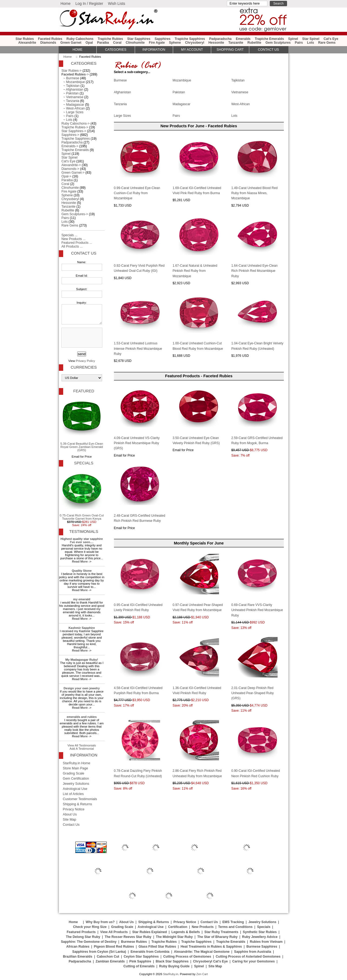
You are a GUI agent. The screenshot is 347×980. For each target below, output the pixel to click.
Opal (89, 43)
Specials (84, 463)
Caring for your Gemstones (253, 961)
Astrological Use (75, 789)
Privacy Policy (85, 361)
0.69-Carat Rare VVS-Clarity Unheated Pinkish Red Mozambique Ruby (257, 610)
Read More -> (82, 561)
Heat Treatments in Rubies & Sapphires (211, 947)
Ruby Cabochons (80, 39)
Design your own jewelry (82, 688)
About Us (70, 814)
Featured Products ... (77, 243)
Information (154, 50)
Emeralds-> (70, 146)
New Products (203, 927)
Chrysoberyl (195, 43)
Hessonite (216, 43)
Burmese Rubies (134, 942)
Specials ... (70, 235)
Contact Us (84, 253)
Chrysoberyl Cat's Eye (210, 961)
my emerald (82, 599)
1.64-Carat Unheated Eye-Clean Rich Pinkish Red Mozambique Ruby (254, 271)
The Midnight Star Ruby (174, 937)
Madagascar (181, 104)
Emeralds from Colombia (150, 952)
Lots (311, 43)
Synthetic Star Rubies (260, 932)
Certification (178, 927)
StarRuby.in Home (77, 763)
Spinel (293, 39)
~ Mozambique (73, 82)
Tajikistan (238, 80)
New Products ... (74, 239)
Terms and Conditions (235, 927)
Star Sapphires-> (74, 131)
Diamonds (48, 43)
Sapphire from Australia (253, 952)
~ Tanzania (70, 101)
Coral (117, 43)
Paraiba (103, 43)
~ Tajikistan (71, 86)
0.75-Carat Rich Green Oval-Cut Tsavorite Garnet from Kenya (82, 494)
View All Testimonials (82, 745)
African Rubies (78, 947)
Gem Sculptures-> (75, 214)
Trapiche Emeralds (269, 39)
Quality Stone (82, 571)
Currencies (84, 367)
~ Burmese (70, 78)
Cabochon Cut (108, 957)
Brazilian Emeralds (78, 957)
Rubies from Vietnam (266, 942)
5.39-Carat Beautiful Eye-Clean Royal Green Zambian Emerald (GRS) (82, 424)
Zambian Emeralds (110, 961)
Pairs (299, 43)
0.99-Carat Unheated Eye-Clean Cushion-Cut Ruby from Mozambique (137, 193)
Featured (84, 391)
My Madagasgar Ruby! (82, 660)
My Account (192, 50)
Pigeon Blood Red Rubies (114, 947)
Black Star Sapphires (172, 961)
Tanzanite (236, 43)
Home (65, 4)
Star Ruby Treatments (221, 932)
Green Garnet (71, 43)
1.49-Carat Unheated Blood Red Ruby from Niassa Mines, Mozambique (254, 193)
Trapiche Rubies (110, 39)
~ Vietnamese (73, 97)
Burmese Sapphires (262, 947)
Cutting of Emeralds (139, 966)
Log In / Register (89, 4)
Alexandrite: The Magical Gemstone (202, 952)
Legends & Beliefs (186, 932)
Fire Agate (157, 43)
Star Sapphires (139, 39)
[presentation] (81, 338)
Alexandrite (27, 43)
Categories (116, 50)
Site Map (70, 820)
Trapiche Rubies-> (75, 127)
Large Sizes (122, 115)
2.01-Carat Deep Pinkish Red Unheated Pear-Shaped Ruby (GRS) (252, 693)
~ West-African (73, 108)
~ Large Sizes (73, 112)
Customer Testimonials (80, 799)
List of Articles (73, 794)
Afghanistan (122, 92)
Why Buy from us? (100, 922)
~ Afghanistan (73, 90)
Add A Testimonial (82, 749)
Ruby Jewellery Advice (260, 937)
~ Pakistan (70, 93)
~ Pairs (68, 116)
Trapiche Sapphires (190, 39)
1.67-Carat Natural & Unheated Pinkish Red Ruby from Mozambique (195, 271)
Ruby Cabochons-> (76, 124)
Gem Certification (76, 779)
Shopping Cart (230, 50)
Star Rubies (25, 39)
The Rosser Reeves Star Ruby (128, 937)
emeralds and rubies (82, 717)
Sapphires (162, 39)
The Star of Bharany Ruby (217, 937)
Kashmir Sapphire (82, 628)
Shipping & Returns (78, 804)
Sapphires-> (70, 135)
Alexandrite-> (71, 165)
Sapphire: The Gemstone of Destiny (89, 942)
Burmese (120, 80)
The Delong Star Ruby (83, 937)
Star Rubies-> (72, 71)
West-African (240, 104)
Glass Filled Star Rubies (157, 947)
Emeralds (243, 39)
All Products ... (72, 246)
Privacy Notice (74, 809)
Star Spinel (311, 39)
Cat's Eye (331, 39)
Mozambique (182, 80)
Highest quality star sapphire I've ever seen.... (82, 540)
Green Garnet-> (73, 173)
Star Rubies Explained (150, 932)
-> (75, 74)
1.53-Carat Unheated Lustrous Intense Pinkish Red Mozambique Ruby (138, 349)
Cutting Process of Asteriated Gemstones (248, 957)
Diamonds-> (70, 169)
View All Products (114, 932)
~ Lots (67, 120)
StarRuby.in (171, 974)
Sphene (175, 43)
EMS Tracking (233, 922)
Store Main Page (76, 768)
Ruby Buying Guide (174, 966)
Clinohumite (135, 43)
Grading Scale (74, 773)
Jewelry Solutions (76, 784)
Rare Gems (327, 43)
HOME (78, 50)
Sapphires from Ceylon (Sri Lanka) (99, 952)
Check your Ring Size (90, 927)
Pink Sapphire (140, 961)
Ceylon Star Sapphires (141, 957)
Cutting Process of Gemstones (187, 957)
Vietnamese (240, 92)
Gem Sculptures (278, 43)
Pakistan (179, 92)
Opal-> (67, 176)
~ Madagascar (73, 105)
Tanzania (120, 104)
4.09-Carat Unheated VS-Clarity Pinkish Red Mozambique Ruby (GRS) (137, 443)
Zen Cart (202, 974)
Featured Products (81, 932)
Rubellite (254, 43)
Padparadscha (220, 39)
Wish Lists (117, 4)
